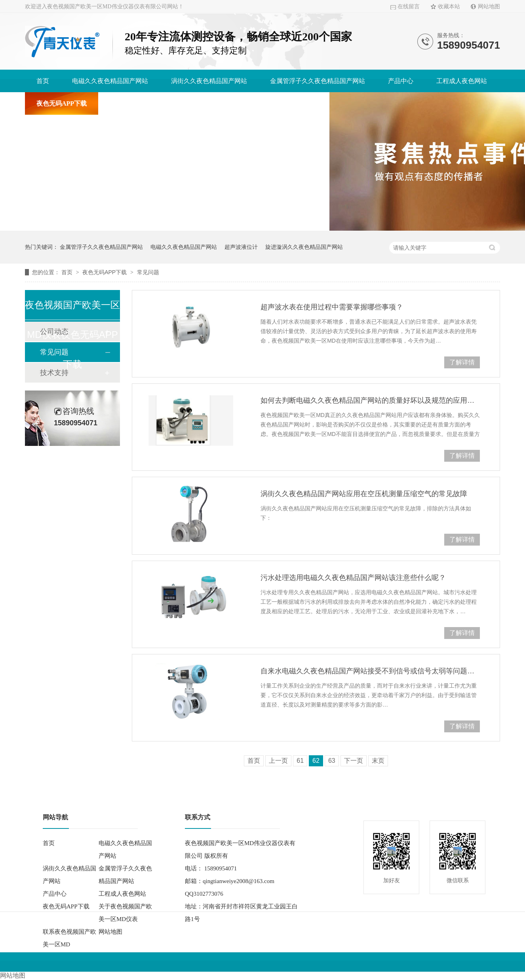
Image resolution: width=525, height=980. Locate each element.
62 (316, 761)
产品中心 (401, 81)
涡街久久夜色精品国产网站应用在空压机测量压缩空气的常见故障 (364, 494)
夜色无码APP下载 (62, 103)
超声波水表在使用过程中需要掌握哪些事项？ (332, 307)
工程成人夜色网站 (462, 81)
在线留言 (409, 7)
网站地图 (489, 7)
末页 (378, 761)
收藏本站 (449, 7)
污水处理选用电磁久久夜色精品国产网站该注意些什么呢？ (353, 578)
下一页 (354, 761)
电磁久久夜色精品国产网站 (110, 81)
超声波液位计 (241, 247)
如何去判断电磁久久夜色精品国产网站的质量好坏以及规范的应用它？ (370, 400)
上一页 (278, 761)
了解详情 (462, 362)
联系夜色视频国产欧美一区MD (275, 103)
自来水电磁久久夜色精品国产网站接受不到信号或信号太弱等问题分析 (370, 671)
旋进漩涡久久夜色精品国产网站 (304, 247)
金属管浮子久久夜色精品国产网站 (318, 81)
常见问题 (148, 272)
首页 (43, 81)
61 (300, 761)
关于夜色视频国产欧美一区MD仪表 (159, 103)
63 (332, 761)
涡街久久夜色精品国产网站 (209, 81)
